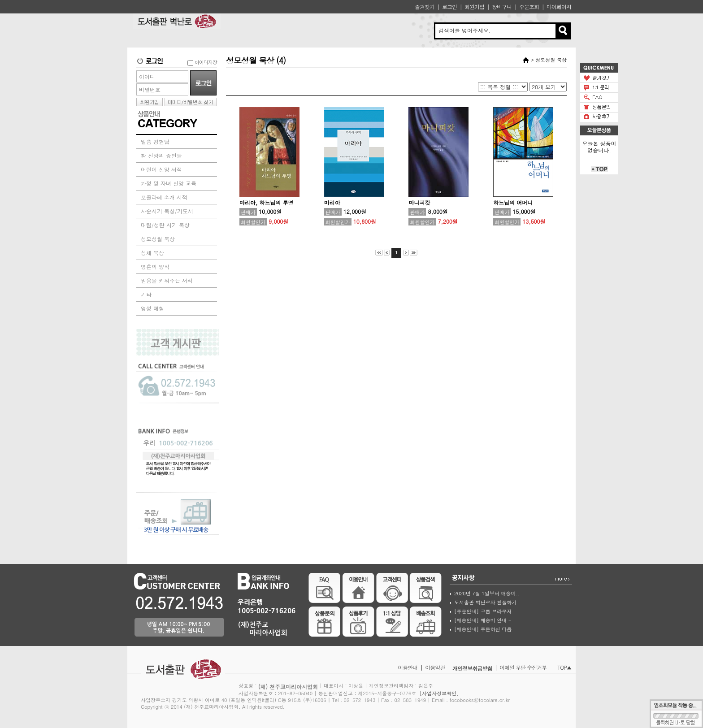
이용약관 (435, 667)
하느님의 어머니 (513, 202)
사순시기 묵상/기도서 (167, 211)
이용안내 (408, 667)
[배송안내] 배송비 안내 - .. (485, 620)
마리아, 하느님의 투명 (267, 202)
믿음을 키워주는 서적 (167, 280)
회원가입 (474, 6)
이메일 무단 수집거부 (523, 667)
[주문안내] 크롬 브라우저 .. (486, 611)
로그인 (449, 6)
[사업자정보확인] (439, 693)
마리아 (332, 202)
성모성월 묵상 (158, 239)
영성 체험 (152, 308)
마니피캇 (419, 202)
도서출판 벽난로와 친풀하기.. (487, 602)
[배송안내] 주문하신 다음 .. (486, 629)
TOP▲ (564, 667)
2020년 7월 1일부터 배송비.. (487, 593)
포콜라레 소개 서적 (164, 197)
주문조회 (529, 6)
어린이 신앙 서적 (161, 169)
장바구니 (502, 6)
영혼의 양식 (155, 266)
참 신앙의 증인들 (161, 155)
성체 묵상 (152, 253)
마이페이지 (559, 6)
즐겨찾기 (425, 6)
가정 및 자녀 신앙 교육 (169, 183)
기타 (146, 294)
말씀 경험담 (155, 141)
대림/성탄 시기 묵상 (165, 225)
